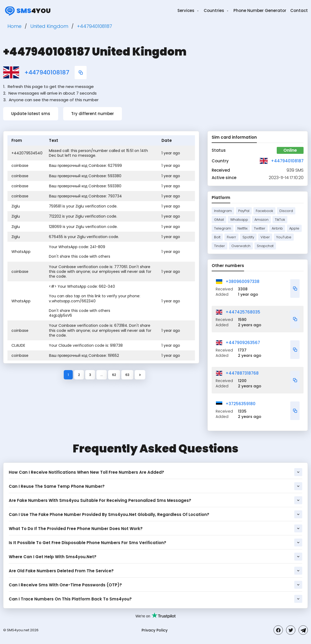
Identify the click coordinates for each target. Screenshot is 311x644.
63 (127, 375)
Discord (286, 211)
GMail (219, 220)
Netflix (242, 228)
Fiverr (231, 237)
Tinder (220, 246)
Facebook (264, 211)
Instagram (223, 211)
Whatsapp (239, 220)
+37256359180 (240, 404)
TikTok (280, 220)
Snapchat (265, 246)
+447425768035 (243, 312)
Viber (265, 237)
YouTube (284, 237)
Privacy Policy (155, 630)
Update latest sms (31, 114)
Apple (294, 228)
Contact (299, 10)
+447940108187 (47, 73)
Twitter (260, 228)
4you (27, 11)
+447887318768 (242, 373)
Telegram (223, 228)
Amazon (261, 220)
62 (114, 375)
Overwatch (241, 246)
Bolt (217, 237)
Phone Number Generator (260, 10)
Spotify (248, 237)
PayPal (244, 211)
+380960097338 (242, 281)
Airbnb (277, 228)
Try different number (93, 114)
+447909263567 (243, 343)
